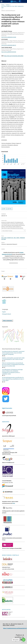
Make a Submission (8, 321)
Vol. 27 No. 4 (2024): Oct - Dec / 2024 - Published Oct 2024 (12, 7)
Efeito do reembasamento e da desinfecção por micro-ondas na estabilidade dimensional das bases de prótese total (13, 364)
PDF (4, 209)
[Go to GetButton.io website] (24, 643)
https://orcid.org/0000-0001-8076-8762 (9, 52)
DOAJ (14, 503)
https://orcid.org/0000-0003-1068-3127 (9, 45)
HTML (10, 209)
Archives (8, 5)
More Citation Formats (7, 231)
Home (3, 5)
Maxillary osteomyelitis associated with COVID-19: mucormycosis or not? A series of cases (13, 359)
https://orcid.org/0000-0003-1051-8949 (9, 37)
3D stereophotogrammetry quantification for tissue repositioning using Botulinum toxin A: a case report (13, 379)
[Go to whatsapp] (24, 640)
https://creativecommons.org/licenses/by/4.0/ (15, 628)
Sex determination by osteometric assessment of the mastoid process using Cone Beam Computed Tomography (13, 353)
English (4, 312)
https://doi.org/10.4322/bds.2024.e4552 (14, 56)
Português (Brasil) (7, 314)
